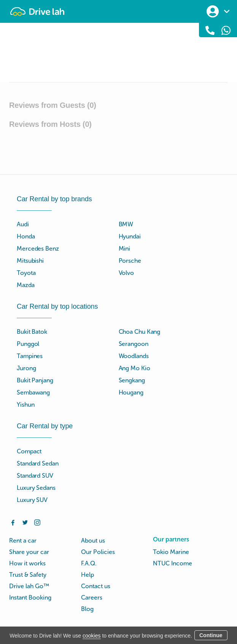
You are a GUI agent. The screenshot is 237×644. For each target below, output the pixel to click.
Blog (87, 609)
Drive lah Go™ (29, 586)
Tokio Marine (171, 552)
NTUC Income (173, 563)
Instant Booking (30, 597)
